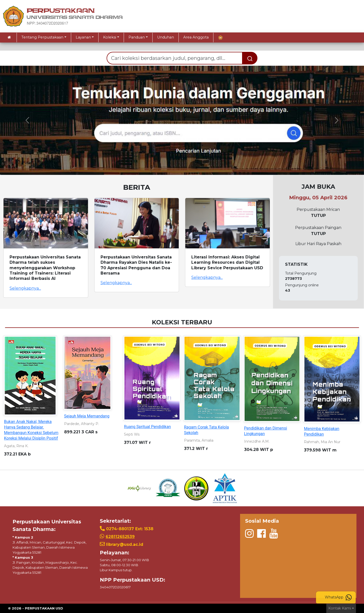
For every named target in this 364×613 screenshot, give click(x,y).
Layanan (83, 37)
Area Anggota (196, 37)
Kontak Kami (340, 608)
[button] (27, 120)
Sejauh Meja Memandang (87, 416)
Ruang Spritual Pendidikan (147, 427)
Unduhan (166, 37)
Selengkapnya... (25, 288)
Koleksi (110, 37)
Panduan (137, 37)
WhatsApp (338, 597)
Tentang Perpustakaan (42, 37)
